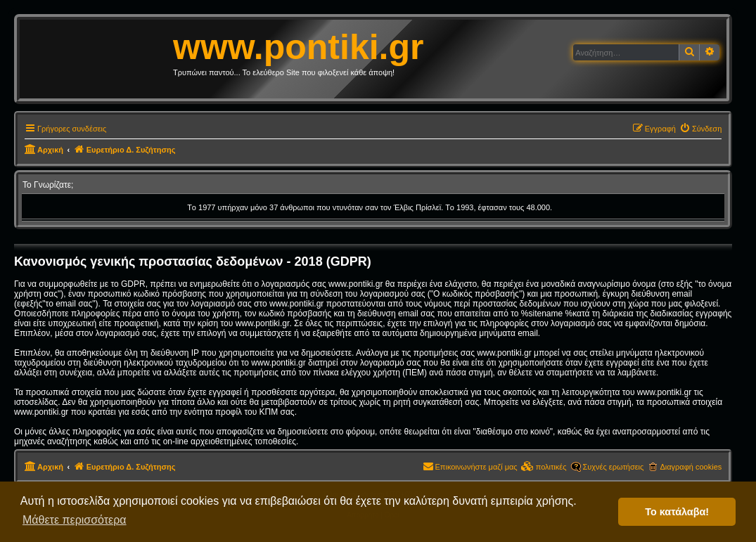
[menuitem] (700, 129)
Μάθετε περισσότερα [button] (75, 520)
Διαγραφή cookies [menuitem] (691, 467)
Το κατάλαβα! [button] (677, 512)
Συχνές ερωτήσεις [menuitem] (614, 467)
